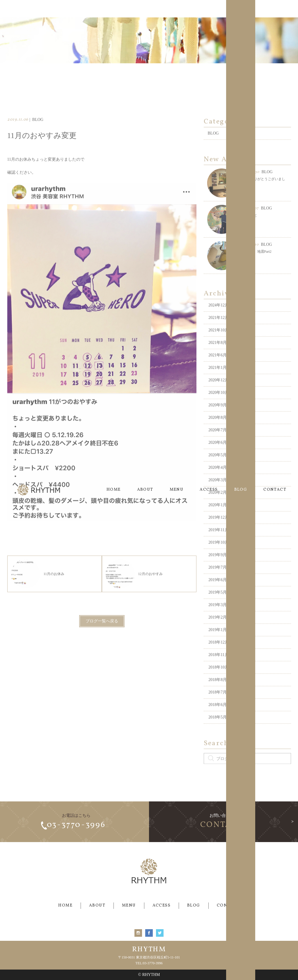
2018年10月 (219, 680)
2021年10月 (219, 342)
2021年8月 (218, 355)
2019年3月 (218, 617)
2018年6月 (218, 717)
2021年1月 (218, 380)
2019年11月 (218, 542)
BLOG (241, 9)
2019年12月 (219, 530)
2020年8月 (218, 430)
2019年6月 (218, 592)
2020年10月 (219, 405)
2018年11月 (218, 667)
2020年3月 (218, 492)
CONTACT (275, 9)
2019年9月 (218, 567)
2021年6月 (218, 367)
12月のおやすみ (134, 586)
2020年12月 (219, 392)
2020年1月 (218, 517)
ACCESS (209, 9)
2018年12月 (219, 655)
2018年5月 (218, 730)
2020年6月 (218, 455)
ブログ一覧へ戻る (102, 633)
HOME (114, 9)
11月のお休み (38, 586)
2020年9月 (218, 417)
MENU (177, 9)
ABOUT (145, 9)
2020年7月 (218, 442)
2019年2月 (218, 630)
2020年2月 (218, 505)
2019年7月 (218, 580)
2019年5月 (218, 605)
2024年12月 (219, 318)
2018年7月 (218, 705)
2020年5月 (218, 467)
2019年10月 (219, 555)
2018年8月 (218, 692)
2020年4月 (218, 480)
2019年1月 (218, 642)
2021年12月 (219, 330)
